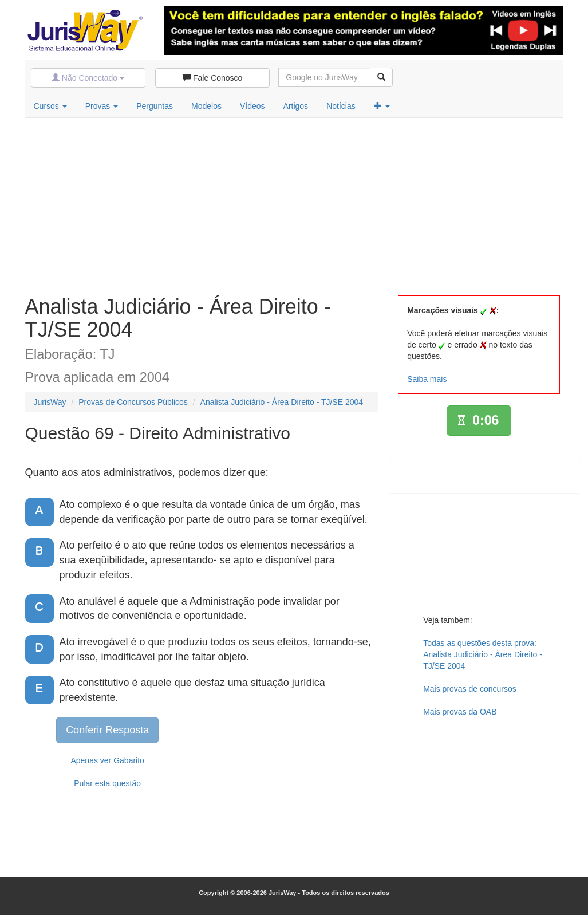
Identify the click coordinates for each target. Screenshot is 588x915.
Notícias (341, 106)
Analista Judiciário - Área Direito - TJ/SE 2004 (282, 402)
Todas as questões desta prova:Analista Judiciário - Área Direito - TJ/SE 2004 (483, 654)
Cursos (50, 106)
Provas (102, 106)
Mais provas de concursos (470, 689)
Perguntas (155, 106)
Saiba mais (427, 379)
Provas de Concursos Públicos (133, 402)
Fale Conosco (212, 78)
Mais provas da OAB (460, 712)
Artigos (296, 106)
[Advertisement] (294, 204)
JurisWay (50, 402)
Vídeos (252, 106)
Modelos (206, 106)
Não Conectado (88, 78)
